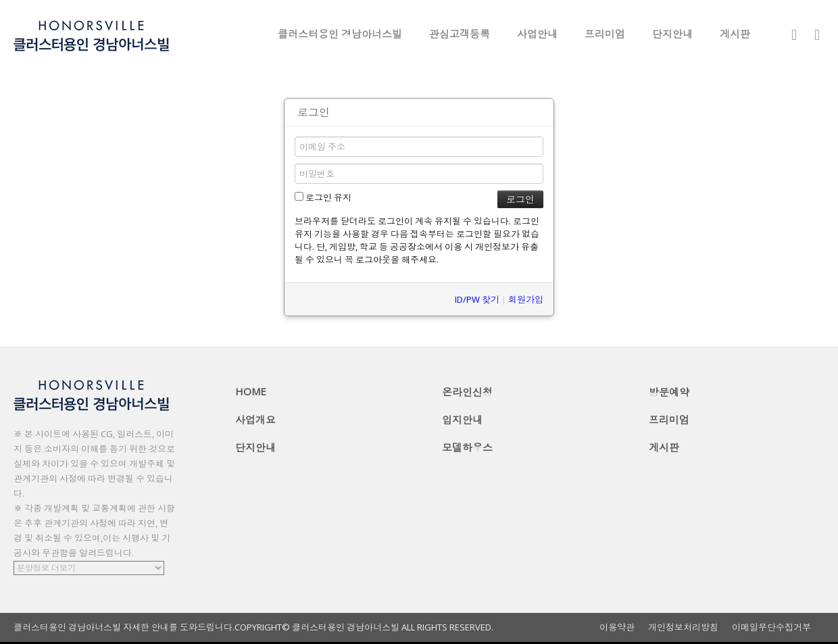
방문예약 (669, 392)
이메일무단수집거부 (771, 627)
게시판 (735, 34)
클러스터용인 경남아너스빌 (340, 34)
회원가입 (526, 299)
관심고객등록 (460, 34)
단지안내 (672, 34)
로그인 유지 (323, 197)
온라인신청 (467, 392)
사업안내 (537, 34)
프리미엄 (605, 34)
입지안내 (462, 420)
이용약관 (617, 627)
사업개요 (255, 420)
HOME (251, 391)
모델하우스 (467, 447)
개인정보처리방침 (683, 627)
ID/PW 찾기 (477, 299)
